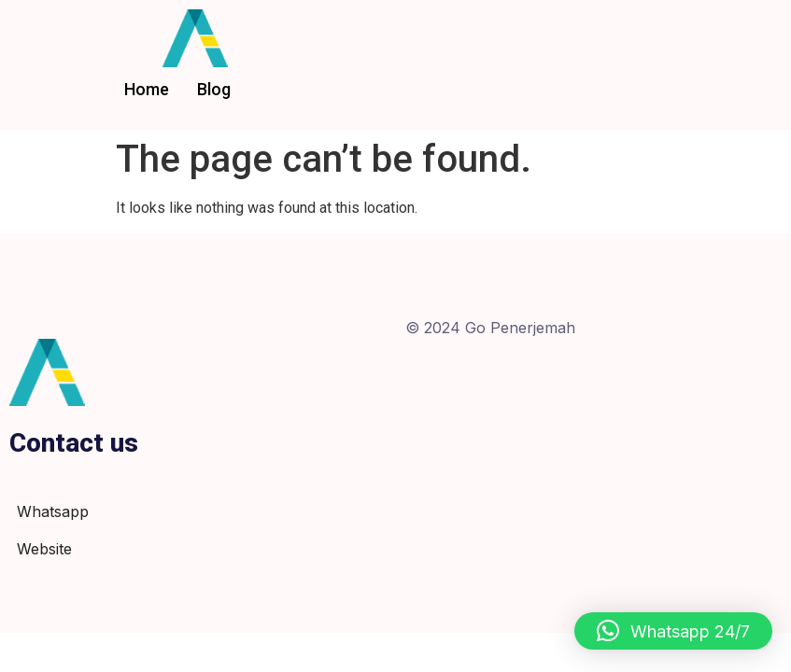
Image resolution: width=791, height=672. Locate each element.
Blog (214, 89)
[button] (673, 631)
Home (147, 89)
